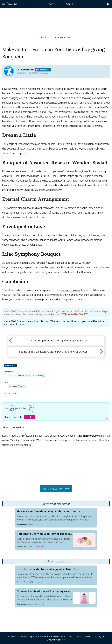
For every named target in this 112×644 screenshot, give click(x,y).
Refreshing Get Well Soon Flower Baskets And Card (50, 534)
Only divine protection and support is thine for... (48, 569)
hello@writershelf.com (49, 637)
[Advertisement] (56, 474)
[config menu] (108, 4)
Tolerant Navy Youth (24, 582)
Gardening (40, 375)
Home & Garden (24, 375)
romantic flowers (17, 386)
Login (50, 4)
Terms (78, 637)
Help (71, 637)
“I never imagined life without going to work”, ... (47, 591)
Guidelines (88, 637)
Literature (44, 37)
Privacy (98, 637)
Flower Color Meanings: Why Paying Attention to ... (50, 511)
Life (11, 375)
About (64, 637)
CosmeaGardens (26, 70)
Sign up (70, 4)
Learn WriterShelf (63, 37)
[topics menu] (4, 4)
